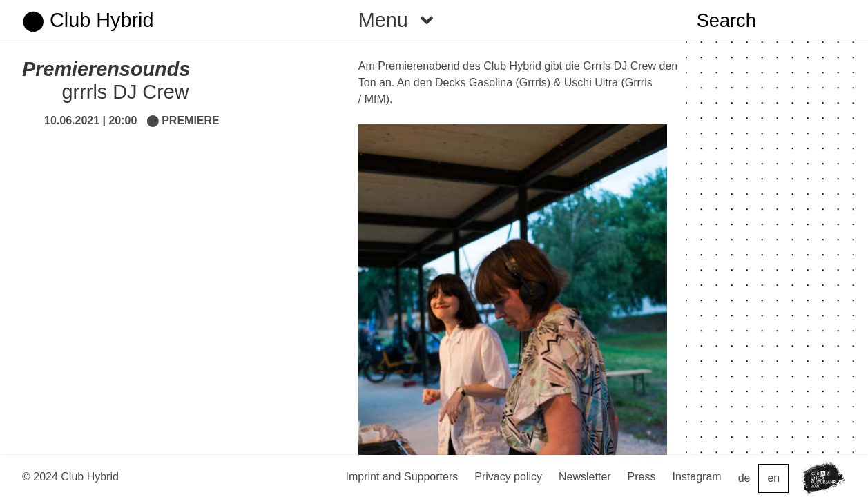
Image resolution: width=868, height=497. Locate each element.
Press (642, 477)
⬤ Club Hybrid (88, 20)
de (744, 478)
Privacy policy (508, 477)
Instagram (697, 477)
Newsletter (585, 477)
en (773, 478)
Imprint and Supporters (402, 477)
